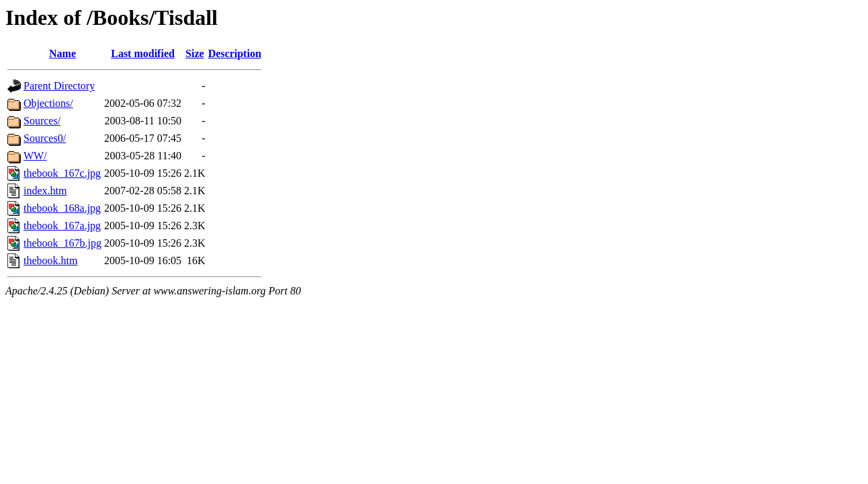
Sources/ (42, 121)
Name (62, 53)
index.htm (45, 191)
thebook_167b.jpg (62, 243)
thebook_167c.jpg (62, 173)
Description (235, 53)
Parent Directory (59, 86)
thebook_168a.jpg (62, 208)
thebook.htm (50, 260)
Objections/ (48, 103)
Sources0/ (45, 138)
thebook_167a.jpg (62, 226)
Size (195, 53)
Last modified (143, 53)
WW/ (35, 156)
